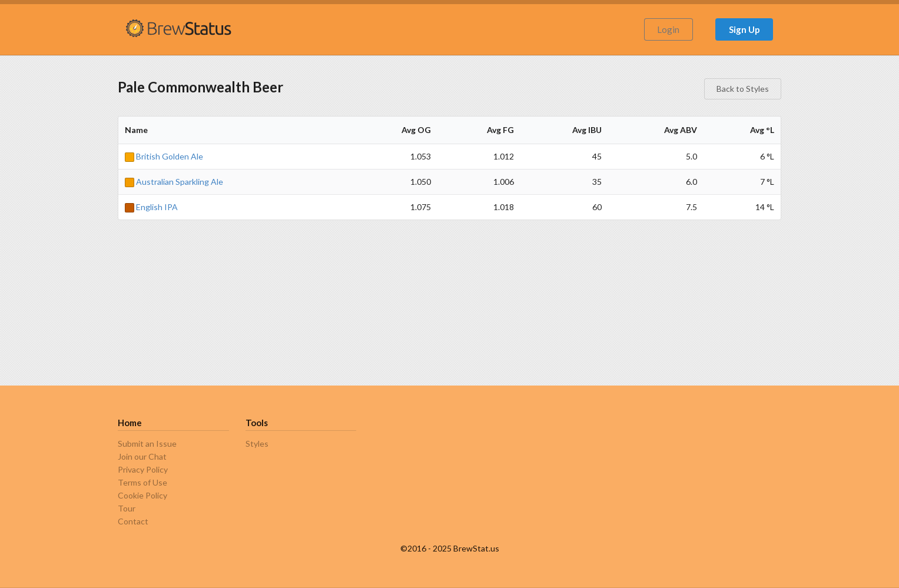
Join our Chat (142, 456)
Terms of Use (142, 482)
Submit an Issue (147, 444)
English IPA (151, 207)
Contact (133, 521)
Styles (257, 444)
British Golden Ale (164, 156)
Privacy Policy (143, 469)
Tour (127, 508)
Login (668, 29)
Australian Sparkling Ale (174, 182)
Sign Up (744, 29)
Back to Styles (743, 89)
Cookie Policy (142, 495)
